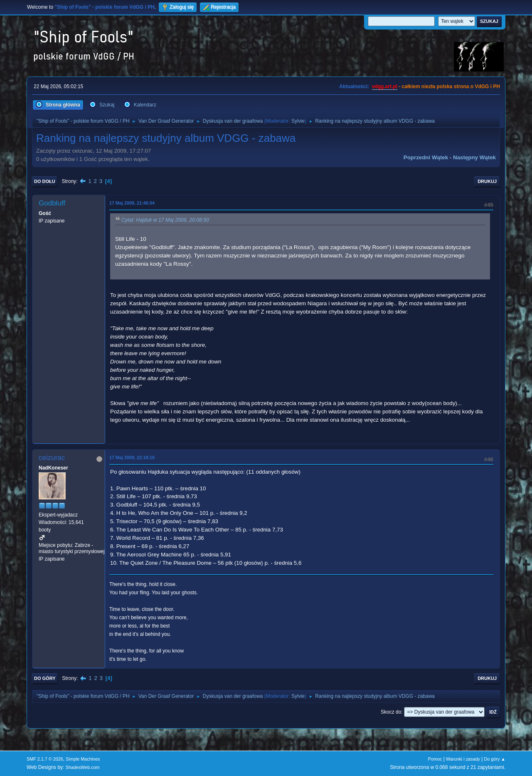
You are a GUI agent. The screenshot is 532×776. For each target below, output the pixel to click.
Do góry (45, 678)
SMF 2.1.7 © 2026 (45, 759)
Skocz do (391, 712)
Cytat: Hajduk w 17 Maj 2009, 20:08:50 (165, 220)
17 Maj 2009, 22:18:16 (132, 457)
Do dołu (45, 181)
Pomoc (435, 759)
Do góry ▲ (495, 759)
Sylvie (298, 121)
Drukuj (487, 181)
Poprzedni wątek (426, 157)
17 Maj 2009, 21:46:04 (132, 203)
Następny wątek (474, 157)
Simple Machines (83, 759)
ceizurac (52, 458)
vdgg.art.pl (385, 86)
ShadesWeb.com (83, 767)
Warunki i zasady (463, 759)
